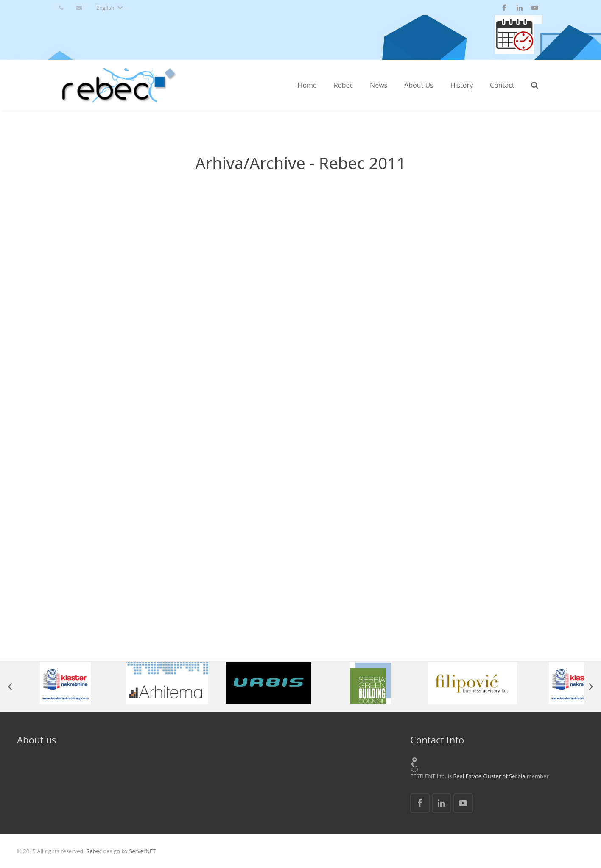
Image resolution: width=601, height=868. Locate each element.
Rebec (94, 851)
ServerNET (142, 851)
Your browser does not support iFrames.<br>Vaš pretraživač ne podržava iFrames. (300, 420)
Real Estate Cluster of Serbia (489, 776)
